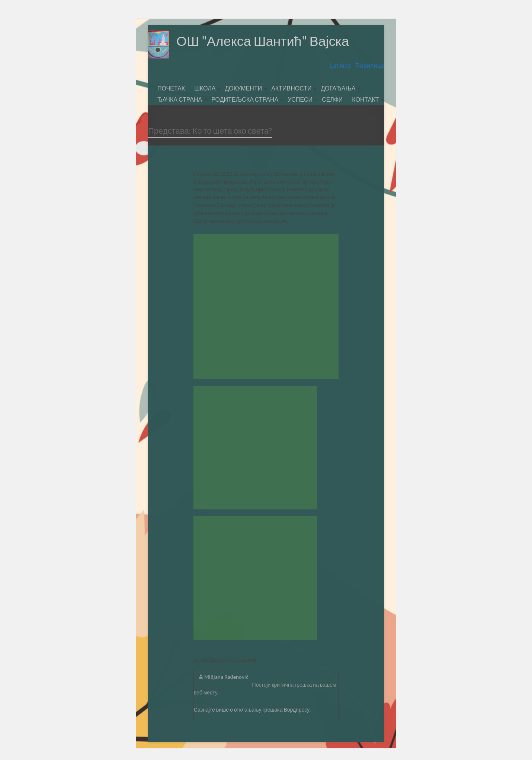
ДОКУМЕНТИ (243, 88)
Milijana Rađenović (226, 677)
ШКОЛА (205, 88)
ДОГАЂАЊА (338, 88)
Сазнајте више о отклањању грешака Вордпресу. (252, 710)
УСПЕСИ (300, 99)
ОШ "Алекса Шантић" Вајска (263, 41)
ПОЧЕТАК (171, 88)
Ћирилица (369, 66)
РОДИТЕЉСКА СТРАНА (245, 99)
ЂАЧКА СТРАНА (180, 99)
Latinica (341, 66)
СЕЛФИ (332, 99)
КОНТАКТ (365, 99)
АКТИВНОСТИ (291, 88)
